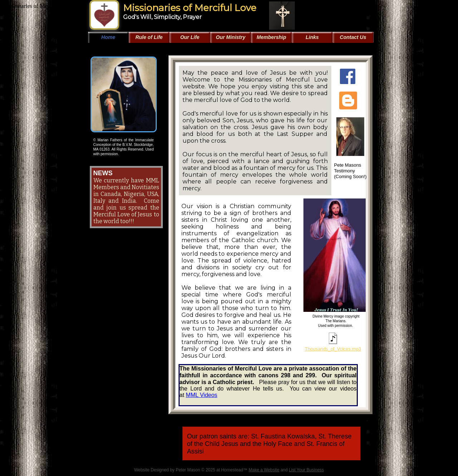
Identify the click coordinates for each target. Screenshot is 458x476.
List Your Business (306, 470)
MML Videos (201, 395)
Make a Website (264, 470)
